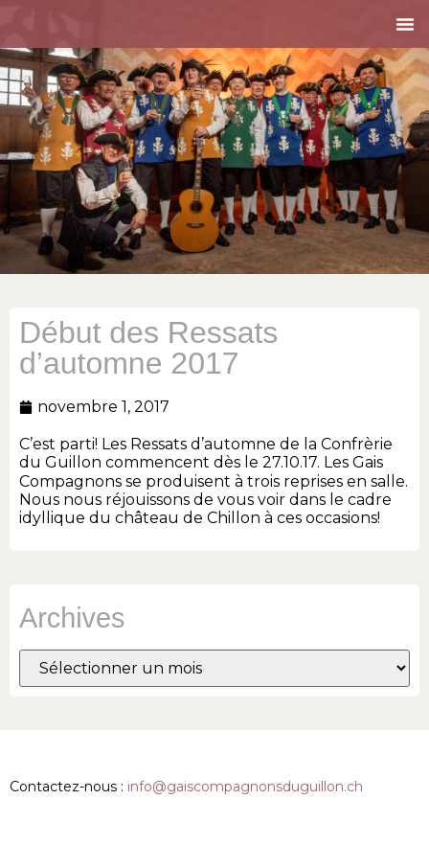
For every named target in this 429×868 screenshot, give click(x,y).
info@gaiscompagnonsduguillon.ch (245, 787)
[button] (405, 24)
